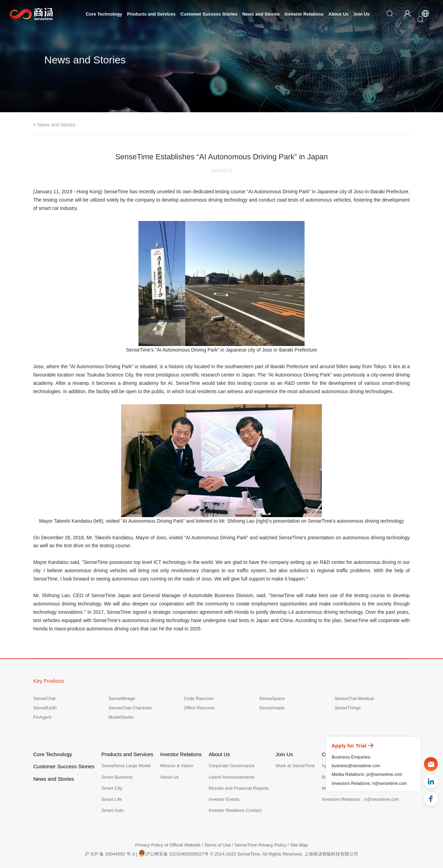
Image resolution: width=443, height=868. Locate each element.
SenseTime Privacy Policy (261, 845)
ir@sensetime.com (390, 783)
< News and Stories (54, 125)
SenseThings (347, 708)
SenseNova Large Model (126, 766)
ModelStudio (121, 717)
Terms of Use (218, 845)
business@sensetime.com (356, 766)
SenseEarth (45, 708)
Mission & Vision (177, 766)
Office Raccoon (199, 708)
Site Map (299, 845)
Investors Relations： (360, 799)
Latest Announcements (232, 777)
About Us (338, 14)
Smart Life (112, 799)
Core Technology (104, 14)
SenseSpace (272, 698)
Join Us (361, 14)
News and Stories (261, 14)
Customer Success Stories (209, 14)
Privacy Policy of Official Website (168, 845)
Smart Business (117, 777)
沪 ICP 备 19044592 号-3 (110, 854)
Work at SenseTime (295, 766)
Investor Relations (304, 14)
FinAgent (42, 717)
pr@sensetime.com (384, 774)
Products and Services (151, 14)
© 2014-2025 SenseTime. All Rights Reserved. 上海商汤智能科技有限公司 (284, 854)
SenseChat (44, 698)
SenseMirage (122, 698)
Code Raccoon (199, 698)
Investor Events (224, 799)
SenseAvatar (272, 708)
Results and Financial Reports (239, 788)
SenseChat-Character (130, 708)
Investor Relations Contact (235, 810)
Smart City (112, 788)
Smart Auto (112, 810)
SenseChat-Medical (354, 698)
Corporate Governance (232, 766)
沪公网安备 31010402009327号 (174, 853)
